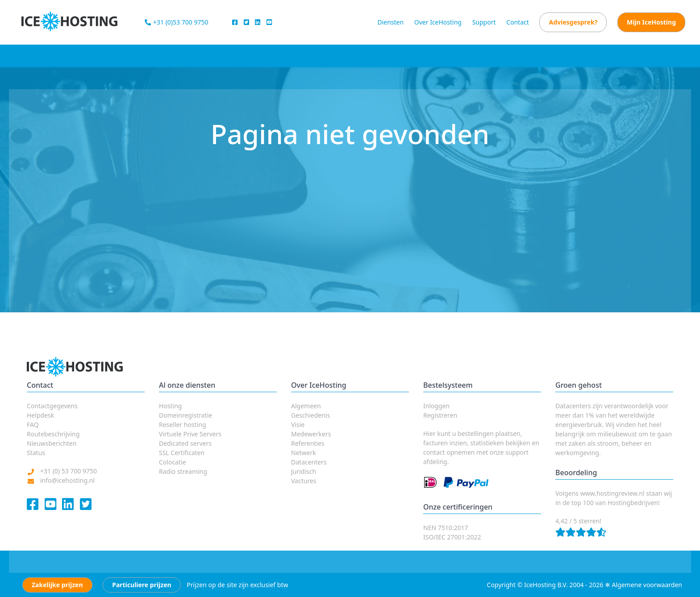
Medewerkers (311, 434)
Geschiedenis (310, 415)
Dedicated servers (185, 443)
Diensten (390, 22)
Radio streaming (183, 471)
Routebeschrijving (53, 434)
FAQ (33, 425)
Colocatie (173, 462)
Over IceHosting (438, 22)
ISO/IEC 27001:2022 (452, 537)
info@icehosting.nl (67, 480)
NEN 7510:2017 (446, 528)
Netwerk (304, 453)
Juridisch (304, 471)
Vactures (304, 481)
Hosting (170, 406)
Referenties (308, 443)
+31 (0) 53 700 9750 (69, 471)
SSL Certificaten (182, 453)
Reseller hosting (183, 425)
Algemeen (306, 406)
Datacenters (309, 462)
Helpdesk (40, 415)
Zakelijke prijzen (57, 585)
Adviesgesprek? (573, 22)
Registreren (440, 415)
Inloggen (436, 406)
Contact (518, 22)
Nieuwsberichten (52, 443)
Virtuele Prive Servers (190, 434)
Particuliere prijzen (142, 585)
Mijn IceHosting (651, 22)
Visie (298, 425)
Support (484, 22)
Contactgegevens (52, 406)
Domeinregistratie (185, 415)
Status (36, 453)
